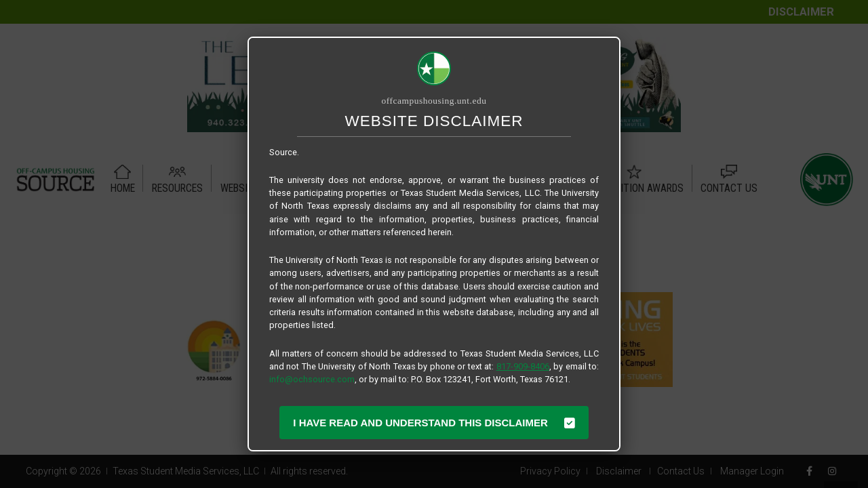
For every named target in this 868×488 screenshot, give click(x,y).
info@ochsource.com (312, 379)
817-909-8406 (523, 366)
